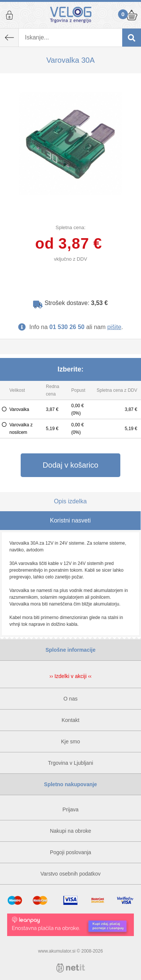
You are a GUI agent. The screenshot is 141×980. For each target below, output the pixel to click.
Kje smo (70, 741)
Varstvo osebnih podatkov (70, 874)
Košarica (132, 15)
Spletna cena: (71, 227)
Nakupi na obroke (71, 831)
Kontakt (70, 720)
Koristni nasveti (70, 520)
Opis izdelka (70, 501)
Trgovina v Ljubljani (70, 763)
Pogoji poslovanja (71, 852)
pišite (114, 327)
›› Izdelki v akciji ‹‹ (70, 676)
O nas (70, 699)
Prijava (9, 15)
